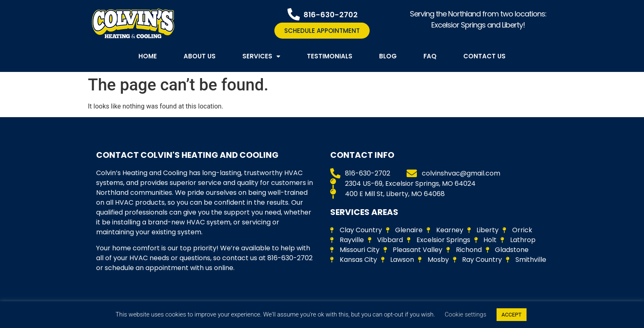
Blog (388, 56)
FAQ (430, 56)
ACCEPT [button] (512, 315)
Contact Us (484, 56)
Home (148, 56)
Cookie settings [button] (466, 314)
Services (261, 57)
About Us (200, 56)
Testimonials (330, 56)
